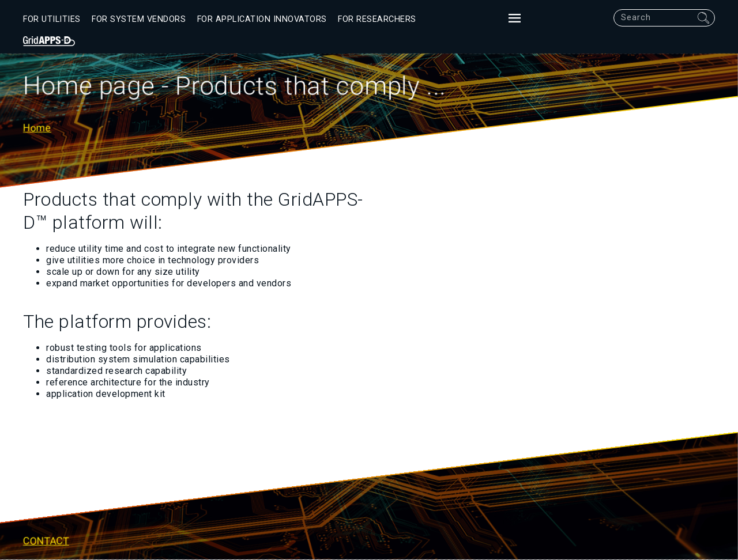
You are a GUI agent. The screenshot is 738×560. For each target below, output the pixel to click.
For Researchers (377, 19)
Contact (46, 542)
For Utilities (52, 19)
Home (37, 127)
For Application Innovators (262, 19)
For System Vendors (139, 19)
